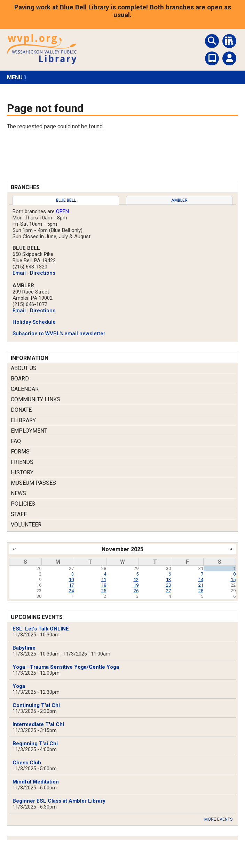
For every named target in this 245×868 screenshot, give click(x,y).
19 (136, 585)
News (18, 493)
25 (104, 591)
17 (71, 585)
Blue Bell (66, 200)
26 (136, 591)
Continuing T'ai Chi (36, 705)
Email (19, 273)
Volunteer (26, 525)
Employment (29, 431)
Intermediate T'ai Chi (38, 724)
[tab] (66, 200)
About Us (24, 368)
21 (201, 585)
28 (201, 591)
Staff (19, 514)
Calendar (25, 389)
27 (168, 591)
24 (71, 591)
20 (168, 585)
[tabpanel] (122, 272)
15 (233, 580)
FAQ (16, 441)
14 (201, 580)
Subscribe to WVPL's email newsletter (59, 333)
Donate (21, 410)
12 (136, 580)
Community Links (35, 399)
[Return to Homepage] (42, 62)
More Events (218, 819)
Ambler (179, 200)
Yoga (19, 686)
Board (20, 379)
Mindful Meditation (36, 782)
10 (71, 580)
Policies (23, 504)
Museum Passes (33, 483)
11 (104, 580)
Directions (43, 273)
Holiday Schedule (34, 322)
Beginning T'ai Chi (35, 744)
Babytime (24, 648)
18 (104, 585)
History (22, 472)
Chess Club (27, 763)
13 (168, 580)
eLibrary (23, 420)
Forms (20, 452)
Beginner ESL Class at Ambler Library (59, 801)
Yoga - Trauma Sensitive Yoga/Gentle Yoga (66, 667)
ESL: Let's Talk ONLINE (41, 629)
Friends (22, 462)
